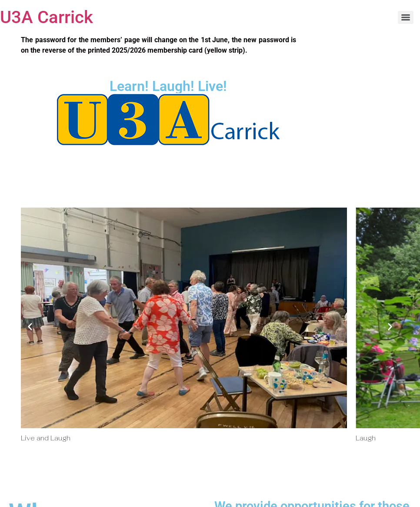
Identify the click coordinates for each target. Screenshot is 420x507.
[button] (30, 326)
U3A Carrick (47, 17)
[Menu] (406, 17)
